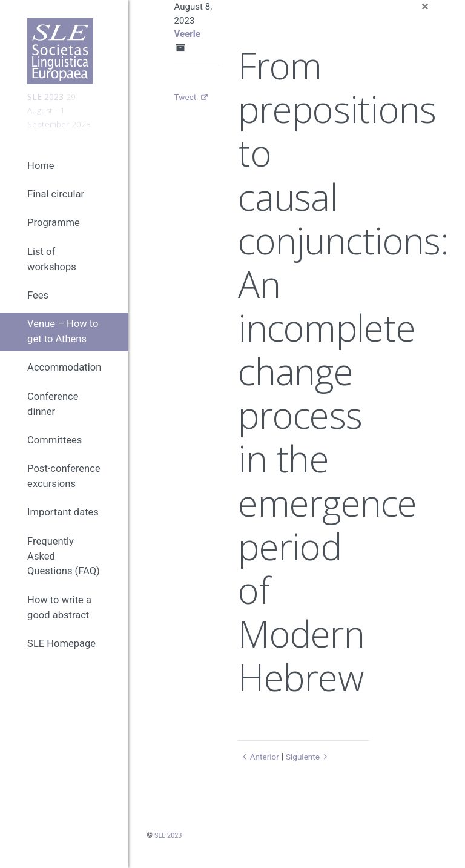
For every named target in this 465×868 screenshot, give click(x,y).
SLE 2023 (170, 835)
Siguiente (313, 757)
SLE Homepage (61, 657)
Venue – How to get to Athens (63, 345)
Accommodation (64, 381)
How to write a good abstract (59, 620)
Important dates (63, 525)
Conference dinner (53, 417)
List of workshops (52, 272)
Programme (54, 236)
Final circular (56, 207)
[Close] (425, 7)
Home (41, 178)
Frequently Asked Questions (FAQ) (64, 569)
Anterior (260, 757)
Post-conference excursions (64, 489)
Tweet (187, 97)
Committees (54, 453)
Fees (38, 308)
